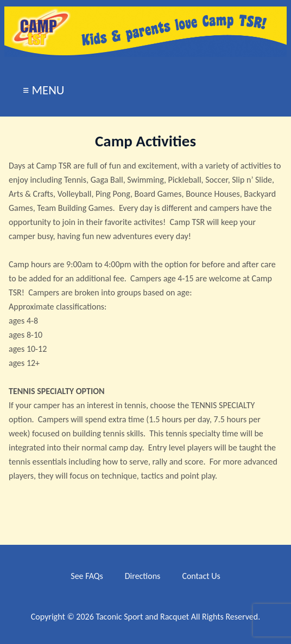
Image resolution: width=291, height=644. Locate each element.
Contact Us (201, 576)
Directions (143, 576)
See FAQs (87, 576)
